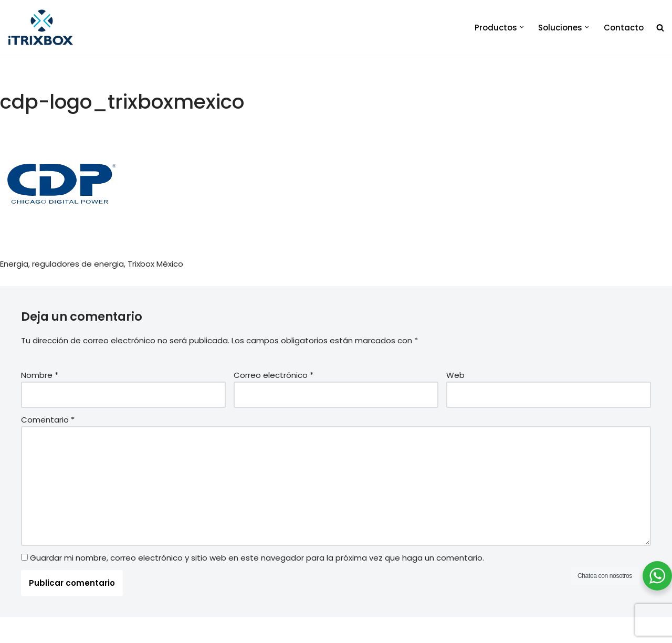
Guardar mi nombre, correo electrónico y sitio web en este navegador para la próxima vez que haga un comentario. (257, 558)
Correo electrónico (274, 375)
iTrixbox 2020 (153, 630)
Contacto (624, 28)
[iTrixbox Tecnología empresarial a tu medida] (41, 27)
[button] (522, 27)
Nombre (40, 375)
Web (455, 375)
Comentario (48, 420)
